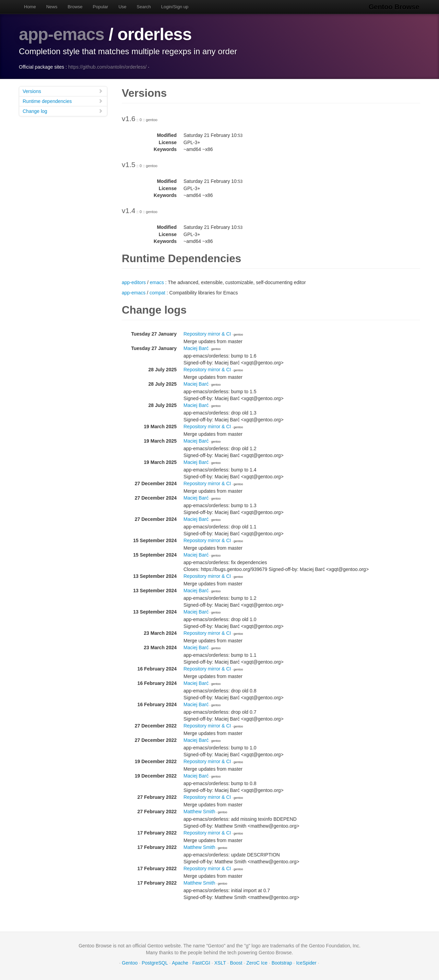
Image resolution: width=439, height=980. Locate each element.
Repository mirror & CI (207, 334)
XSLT (220, 963)
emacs (157, 282)
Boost (236, 963)
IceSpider (306, 963)
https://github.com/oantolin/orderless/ (108, 67)
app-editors (134, 282)
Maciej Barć (196, 348)
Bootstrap (282, 963)
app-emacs (62, 34)
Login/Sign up (175, 7)
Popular (101, 7)
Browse (75, 7)
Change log (63, 111)
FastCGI (201, 963)
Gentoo (130, 963)
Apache (180, 963)
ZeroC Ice (257, 963)
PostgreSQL (155, 963)
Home (30, 7)
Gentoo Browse (395, 7)
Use (122, 7)
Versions (63, 91)
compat (157, 293)
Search (144, 7)
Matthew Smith (199, 812)
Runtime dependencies (63, 101)
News (52, 7)
